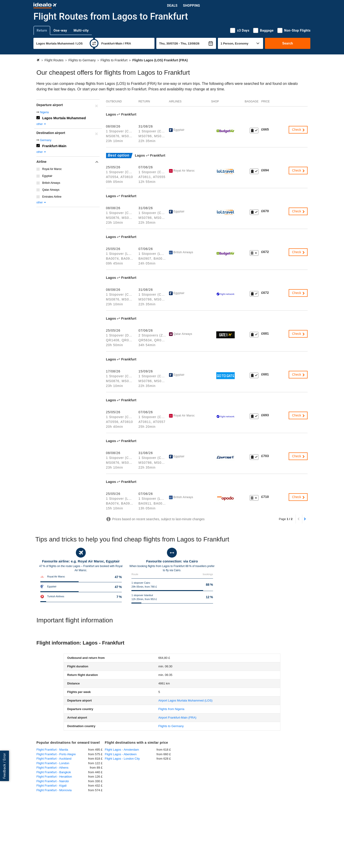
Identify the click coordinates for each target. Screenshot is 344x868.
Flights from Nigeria (171, 709)
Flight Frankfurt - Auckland (54, 759)
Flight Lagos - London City (122, 759)
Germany (46, 140)
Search (288, 43)
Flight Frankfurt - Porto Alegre (56, 754)
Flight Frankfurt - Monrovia (54, 790)
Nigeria (44, 112)
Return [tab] (42, 30)
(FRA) (177, 718)
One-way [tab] (60, 30)
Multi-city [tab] (81, 30)
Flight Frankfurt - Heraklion (54, 777)
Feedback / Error (4, 766)
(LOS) (185, 700)
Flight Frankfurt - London (53, 763)
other (41, 124)
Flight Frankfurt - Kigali (52, 786)
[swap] (94, 43)
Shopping (192, 6)
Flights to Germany (171, 726)
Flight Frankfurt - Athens (52, 768)
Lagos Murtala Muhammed (64, 118)
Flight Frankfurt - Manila (52, 750)
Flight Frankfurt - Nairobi (53, 781)
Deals (172, 6)
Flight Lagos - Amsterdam (122, 750)
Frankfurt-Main (54, 146)
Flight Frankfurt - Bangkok (54, 772)
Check (299, 130)
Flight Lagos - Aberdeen (121, 754)
